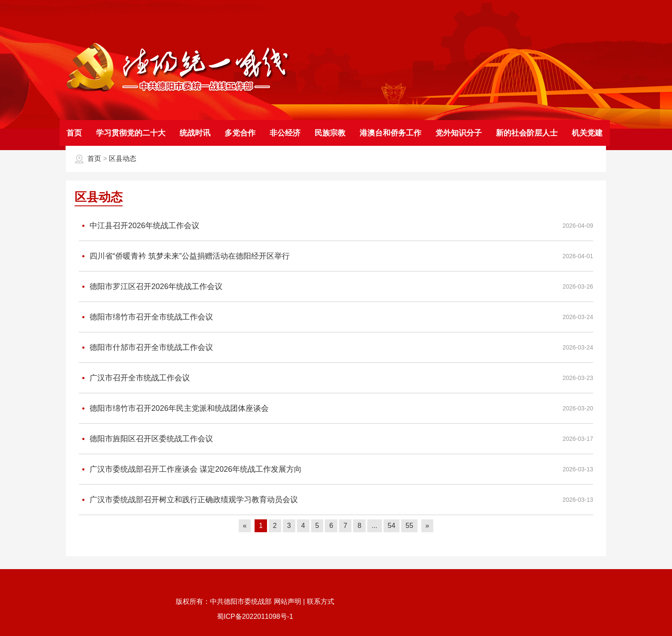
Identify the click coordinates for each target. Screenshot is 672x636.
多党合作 (240, 133)
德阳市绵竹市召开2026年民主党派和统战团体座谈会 (174, 408)
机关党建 (587, 133)
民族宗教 (330, 133)
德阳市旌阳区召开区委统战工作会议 (146, 439)
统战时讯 (195, 133)
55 (409, 526)
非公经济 (285, 133)
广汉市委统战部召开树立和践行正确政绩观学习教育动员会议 (188, 500)
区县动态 (123, 158)
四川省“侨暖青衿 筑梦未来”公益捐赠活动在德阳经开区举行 (184, 256)
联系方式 (321, 601)
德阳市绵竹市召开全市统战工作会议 (146, 317)
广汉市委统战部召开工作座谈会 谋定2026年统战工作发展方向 (190, 469)
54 (392, 526)
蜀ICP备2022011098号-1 (255, 616)
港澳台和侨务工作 (390, 133)
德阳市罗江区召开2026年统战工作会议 (151, 287)
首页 (74, 133)
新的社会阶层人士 (527, 133)
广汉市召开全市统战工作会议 (134, 378)
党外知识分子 (459, 133)
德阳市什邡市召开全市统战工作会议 (146, 348)
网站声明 (288, 601)
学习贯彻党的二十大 (131, 133)
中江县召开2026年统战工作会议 (139, 226)
